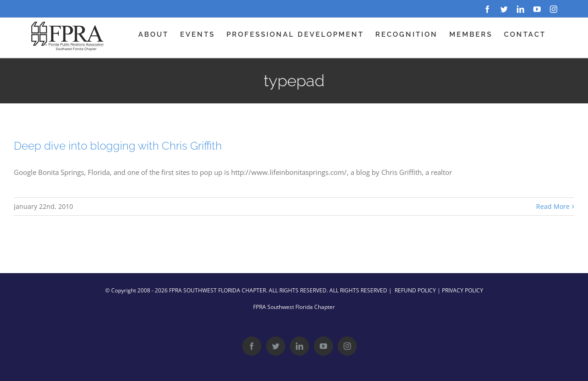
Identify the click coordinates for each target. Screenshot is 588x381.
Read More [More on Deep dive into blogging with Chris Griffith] (553, 206)
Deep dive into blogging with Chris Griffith (118, 146)
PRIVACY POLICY (463, 290)
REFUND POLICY (415, 290)
